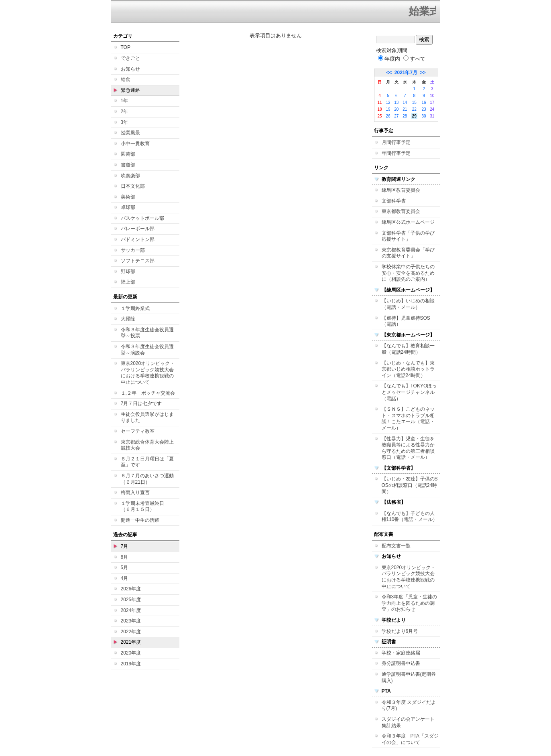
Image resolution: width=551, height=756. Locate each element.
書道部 (128, 165)
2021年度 (131, 642)
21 (405, 109)
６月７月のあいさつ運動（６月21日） (147, 479)
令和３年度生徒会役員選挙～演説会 (147, 350)
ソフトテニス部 (138, 261)
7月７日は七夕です (141, 403)
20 (396, 109)
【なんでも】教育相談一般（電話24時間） (408, 349)
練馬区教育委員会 (401, 190)
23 (424, 109)
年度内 (389, 59)
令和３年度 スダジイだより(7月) (409, 705)
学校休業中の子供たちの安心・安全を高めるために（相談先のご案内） (408, 273)
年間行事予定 (396, 153)
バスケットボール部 (142, 218)
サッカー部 (133, 250)
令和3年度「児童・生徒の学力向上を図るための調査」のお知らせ (410, 603)
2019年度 (131, 664)
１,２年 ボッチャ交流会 (148, 393)
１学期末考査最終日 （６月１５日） (145, 507)
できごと (130, 58)
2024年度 (131, 610)
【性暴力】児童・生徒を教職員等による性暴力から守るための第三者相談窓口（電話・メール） (408, 448)
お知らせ (130, 69)
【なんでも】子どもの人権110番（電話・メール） (410, 517)
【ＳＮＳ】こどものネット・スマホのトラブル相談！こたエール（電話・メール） (408, 419)
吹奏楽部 (130, 176)
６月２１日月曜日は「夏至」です (147, 462)
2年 (125, 111)
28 (405, 116)
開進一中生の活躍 (140, 520)
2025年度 (131, 600)
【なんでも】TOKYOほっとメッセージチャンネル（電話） (409, 392)
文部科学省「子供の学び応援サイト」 (408, 236)
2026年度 (131, 589)
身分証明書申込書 (401, 663)
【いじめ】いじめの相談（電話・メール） (408, 304)
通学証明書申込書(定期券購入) (409, 677)
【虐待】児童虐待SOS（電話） (406, 321)
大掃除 (128, 319)
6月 (125, 557)
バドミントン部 (138, 239)
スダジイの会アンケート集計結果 (408, 722)
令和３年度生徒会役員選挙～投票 (147, 333)
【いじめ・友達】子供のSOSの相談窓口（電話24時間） (410, 485)
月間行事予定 (396, 142)
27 (396, 116)
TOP (126, 47)
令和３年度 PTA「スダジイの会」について (410, 739)
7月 (125, 546)
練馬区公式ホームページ (408, 222)
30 (424, 116)
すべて (414, 59)
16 (424, 102)
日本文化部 (133, 186)
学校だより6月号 (400, 631)
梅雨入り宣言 (135, 493)
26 (388, 116)
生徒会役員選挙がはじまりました (147, 418)
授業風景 (130, 133)
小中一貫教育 (135, 144)
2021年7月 (406, 73)
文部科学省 (394, 201)
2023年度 (131, 621)
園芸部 (128, 154)
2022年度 (131, 632)
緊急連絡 (130, 90)
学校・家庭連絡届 (401, 653)
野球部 (128, 272)
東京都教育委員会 (401, 211)
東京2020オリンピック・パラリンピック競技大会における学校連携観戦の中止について (148, 373)
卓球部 (128, 207)
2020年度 (131, 653)
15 (414, 102)
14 (405, 102)
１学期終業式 (135, 308)
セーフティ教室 (138, 431)
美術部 (128, 197)
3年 (125, 122)
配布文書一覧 (396, 546)
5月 (125, 568)
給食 (126, 79)
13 (396, 102)
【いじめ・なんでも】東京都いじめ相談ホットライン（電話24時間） (408, 369)
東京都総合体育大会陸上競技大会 (147, 445)
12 (388, 102)
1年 (125, 101)
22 (414, 109)
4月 (125, 578)
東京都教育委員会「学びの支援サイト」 (408, 253)
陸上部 (128, 282)
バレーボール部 (138, 229)
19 (388, 109)
